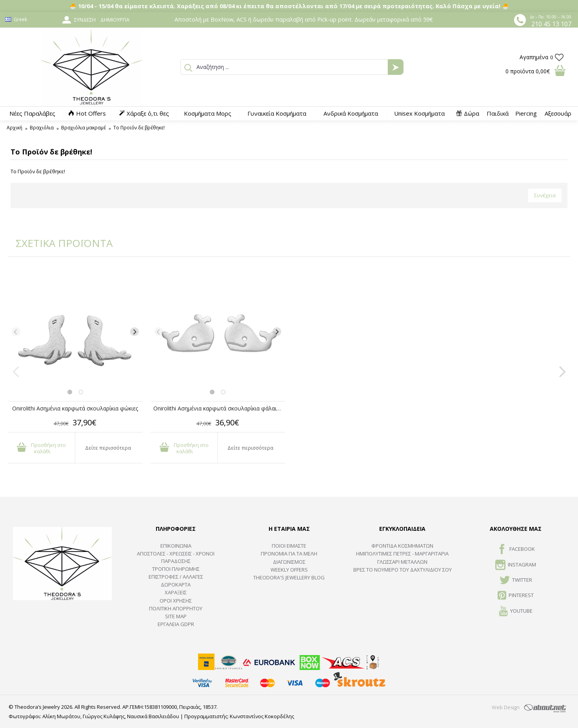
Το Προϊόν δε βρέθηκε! (139, 128)
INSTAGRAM (516, 565)
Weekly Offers (289, 570)
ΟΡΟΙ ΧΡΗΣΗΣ (176, 601)
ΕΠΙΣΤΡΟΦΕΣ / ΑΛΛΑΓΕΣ (176, 577)
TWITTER (516, 581)
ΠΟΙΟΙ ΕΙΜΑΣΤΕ (289, 546)
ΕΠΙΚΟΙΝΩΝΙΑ (176, 546)
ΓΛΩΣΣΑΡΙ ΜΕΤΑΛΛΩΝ (402, 562)
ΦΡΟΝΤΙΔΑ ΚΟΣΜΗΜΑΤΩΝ (402, 546)
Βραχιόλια (42, 128)
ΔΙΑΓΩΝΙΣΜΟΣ (289, 562)
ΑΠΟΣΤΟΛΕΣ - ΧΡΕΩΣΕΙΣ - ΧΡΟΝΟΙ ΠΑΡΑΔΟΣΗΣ (176, 557)
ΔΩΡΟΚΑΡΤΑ (176, 585)
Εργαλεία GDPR (176, 624)
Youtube (516, 612)
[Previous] (16, 332)
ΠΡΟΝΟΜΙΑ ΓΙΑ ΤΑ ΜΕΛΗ (289, 554)
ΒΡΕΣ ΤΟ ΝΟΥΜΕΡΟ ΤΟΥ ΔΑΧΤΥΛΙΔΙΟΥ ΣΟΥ (403, 570)
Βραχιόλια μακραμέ (84, 128)
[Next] (135, 332)
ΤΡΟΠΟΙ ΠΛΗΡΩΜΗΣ (176, 569)
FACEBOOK (516, 550)
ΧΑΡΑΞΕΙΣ (176, 592)
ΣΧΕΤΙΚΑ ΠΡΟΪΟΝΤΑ (59, 243)
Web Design (506, 707)
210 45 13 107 (551, 24)
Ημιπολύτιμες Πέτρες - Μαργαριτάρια (402, 554)
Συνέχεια (545, 195)
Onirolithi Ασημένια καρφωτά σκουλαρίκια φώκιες (75, 408)
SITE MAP (176, 616)
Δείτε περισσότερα (108, 448)
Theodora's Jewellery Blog (289, 577)
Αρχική (15, 128)
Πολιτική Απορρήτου (176, 608)
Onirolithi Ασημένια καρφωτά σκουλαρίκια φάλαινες (219, 408)
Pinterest (516, 596)
